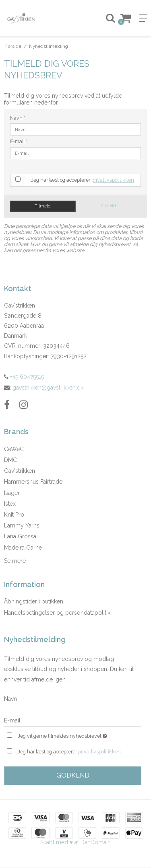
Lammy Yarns (22, 525)
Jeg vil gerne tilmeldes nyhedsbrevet (70, 735)
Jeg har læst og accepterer (83, 180)
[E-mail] (73, 720)
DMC (10, 460)
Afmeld (108, 205)
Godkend (73, 775)
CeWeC (14, 449)
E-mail (19, 141)
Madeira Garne (23, 548)
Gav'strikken (20, 471)
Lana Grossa (20, 536)
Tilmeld (43, 206)
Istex (10, 504)
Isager (12, 493)
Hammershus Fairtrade (33, 482)
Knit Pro (14, 515)
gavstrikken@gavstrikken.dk (48, 388)
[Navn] (73, 698)
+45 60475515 (24, 377)
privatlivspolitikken (113, 180)
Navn (18, 118)
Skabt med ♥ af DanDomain (75, 842)
